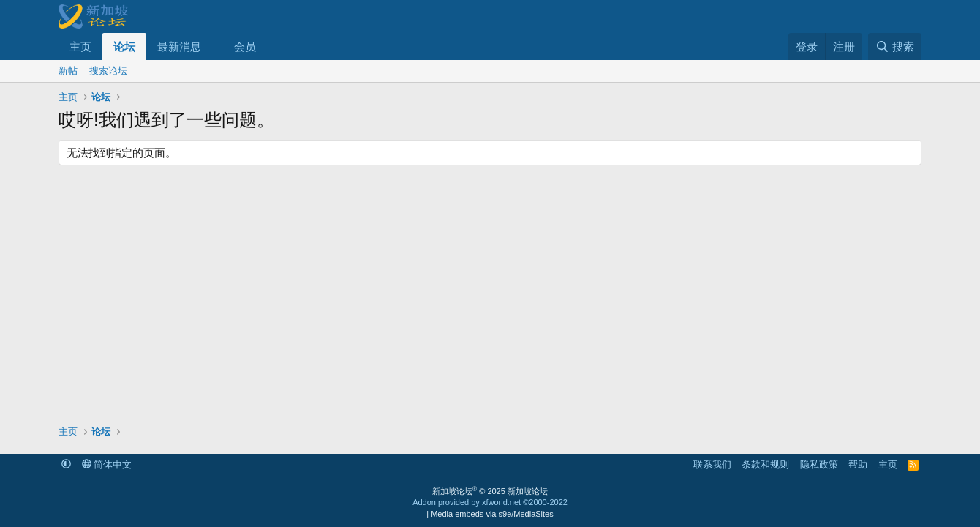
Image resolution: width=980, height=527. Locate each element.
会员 (245, 46)
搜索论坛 (108, 71)
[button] (213, 46)
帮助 (858, 464)
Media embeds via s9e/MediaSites (492, 514)
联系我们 (712, 464)
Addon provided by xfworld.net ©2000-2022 (490, 502)
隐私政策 (819, 464)
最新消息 (179, 46)
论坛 (124, 46)
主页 (80, 46)
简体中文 (107, 464)
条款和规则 (765, 464)
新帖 (68, 71)
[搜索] (895, 46)
